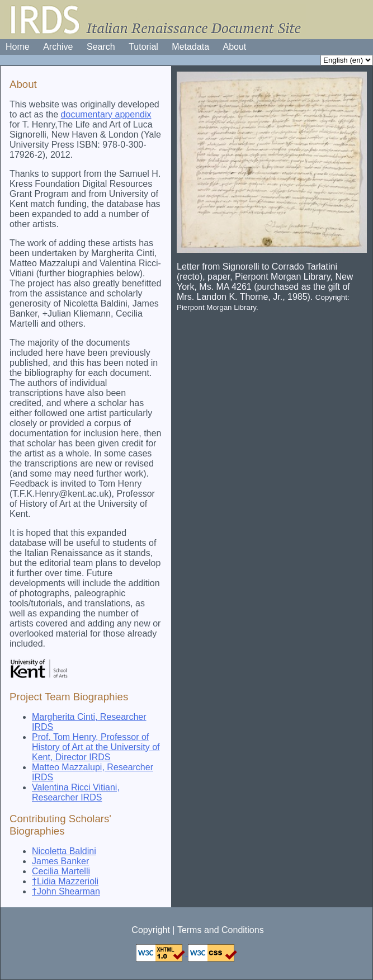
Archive (58, 47)
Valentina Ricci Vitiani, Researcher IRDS (76, 792)
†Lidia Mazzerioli (65, 881)
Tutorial (143, 47)
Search (101, 47)
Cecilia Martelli (61, 871)
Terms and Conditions (221, 930)
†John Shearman (66, 891)
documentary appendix (106, 114)
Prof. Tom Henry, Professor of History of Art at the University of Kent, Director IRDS (96, 747)
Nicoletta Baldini (64, 851)
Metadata (190, 47)
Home (18, 47)
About (235, 47)
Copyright (150, 930)
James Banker (60, 861)
